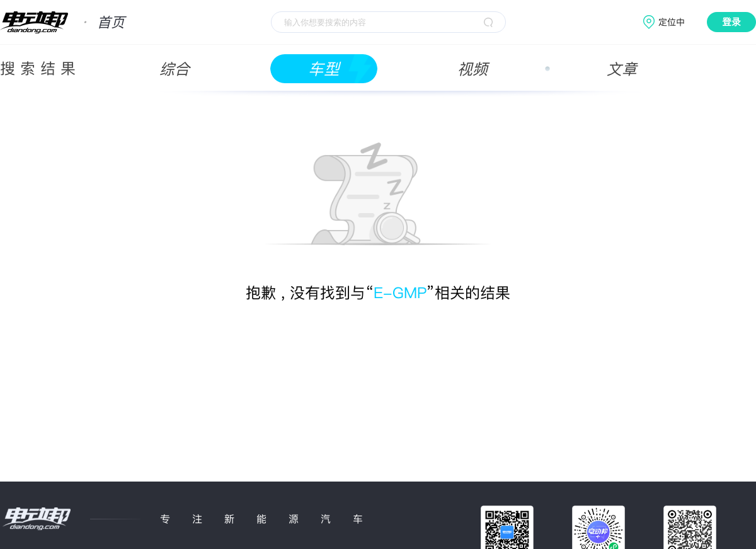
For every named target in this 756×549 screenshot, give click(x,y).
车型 (324, 69)
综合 (175, 69)
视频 (472, 69)
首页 (111, 22)
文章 (622, 69)
